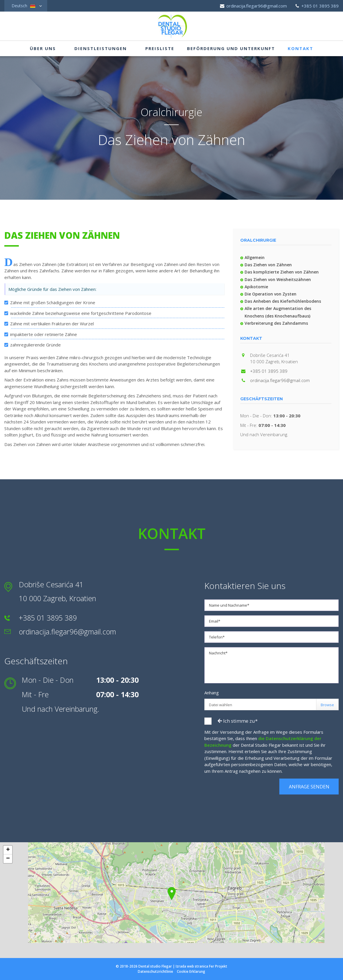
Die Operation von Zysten (270, 294)
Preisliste (160, 49)
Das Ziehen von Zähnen (268, 265)
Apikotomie (256, 287)
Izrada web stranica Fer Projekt (201, 966)
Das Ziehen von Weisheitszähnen (278, 279)
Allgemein (255, 257)
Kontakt (300, 49)
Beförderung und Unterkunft (231, 49)
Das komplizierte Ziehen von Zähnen (282, 272)
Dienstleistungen (101, 49)
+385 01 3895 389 (316, 6)
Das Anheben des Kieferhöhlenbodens (283, 301)
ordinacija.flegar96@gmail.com (253, 6)
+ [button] (8, 850)
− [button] (8, 859)
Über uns (43, 49)
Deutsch (24, 6)
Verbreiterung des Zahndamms (276, 323)
